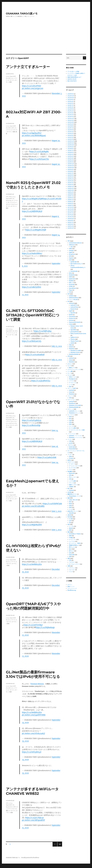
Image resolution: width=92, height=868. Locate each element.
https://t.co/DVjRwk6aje (45, 627)
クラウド (71, 381)
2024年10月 (71, 98)
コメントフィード (72, 588)
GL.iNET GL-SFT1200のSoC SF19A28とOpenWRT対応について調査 (33, 315)
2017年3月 (70, 215)
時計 (69, 489)
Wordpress (72, 379)
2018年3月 (70, 203)
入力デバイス (71, 462)
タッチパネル (73, 468)
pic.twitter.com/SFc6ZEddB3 (33, 506)
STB (69, 356)
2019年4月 (70, 179)
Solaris (71, 347)
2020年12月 (71, 141)
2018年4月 (70, 202)
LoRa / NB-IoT (73, 500)
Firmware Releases (37, 684)
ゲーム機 (70, 371)
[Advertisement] (46, 41)
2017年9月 (70, 211)
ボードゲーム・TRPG (75, 543)
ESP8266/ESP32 (74, 298)
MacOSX (73, 313)
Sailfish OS (74, 337)
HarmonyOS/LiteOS (75, 322)
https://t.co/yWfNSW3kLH (32, 211)
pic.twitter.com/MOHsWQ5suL (34, 136)
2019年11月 (71, 166)
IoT (68, 294)
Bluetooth (72, 473)
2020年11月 (71, 143)
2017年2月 (70, 217)
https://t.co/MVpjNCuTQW (32, 199)
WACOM (71, 513)
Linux (8, 76)
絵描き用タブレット (73, 511)
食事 (70, 557)
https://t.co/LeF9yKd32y (32, 420)
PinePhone (72, 403)
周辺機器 (70, 472)
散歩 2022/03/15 (72, 81)
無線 (69, 498)
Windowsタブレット (75, 413)
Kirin (70, 273)
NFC (70, 502)
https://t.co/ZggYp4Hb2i (32, 133)
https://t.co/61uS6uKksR (35, 355)
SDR (70, 506)
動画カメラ (72, 368)
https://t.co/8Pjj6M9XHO (32, 525)
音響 (69, 566)
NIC (70, 419)
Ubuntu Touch (75, 341)
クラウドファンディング (74, 369)
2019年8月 (70, 171)
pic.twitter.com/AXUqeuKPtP (33, 820)
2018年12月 (71, 186)
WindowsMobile (74, 354)
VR (70, 523)
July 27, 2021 (57, 346)
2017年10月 (71, 209)
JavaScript (72, 447)
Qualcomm (9, 807)
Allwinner (72, 245)
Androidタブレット (74, 411)
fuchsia (71, 320)
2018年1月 (70, 205)
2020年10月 (71, 145)
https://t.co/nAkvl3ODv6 (31, 287)
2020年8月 (70, 149)
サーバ (69, 373)
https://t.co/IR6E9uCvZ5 (32, 341)
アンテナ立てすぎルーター (28, 67)
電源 (69, 558)
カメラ (69, 366)
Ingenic (71, 258)
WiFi (10, 78)
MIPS (71, 277)
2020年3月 (70, 158)
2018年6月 (70, 198)
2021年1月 (70, 139)
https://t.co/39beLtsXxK (47, 457)
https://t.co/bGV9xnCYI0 (39, 159)
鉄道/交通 (72, 555)
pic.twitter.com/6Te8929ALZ (33, 733)
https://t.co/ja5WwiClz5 (41, 381)
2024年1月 (70, 103)
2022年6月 (70, 109)
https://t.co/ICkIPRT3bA (52, 504)
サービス (70, 375)
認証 (70, 386)
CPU (7, 197)
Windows (72, 349)
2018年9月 (70, 192)
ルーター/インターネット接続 (12, 206)
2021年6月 (70, 130)
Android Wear (74, 307)
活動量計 (71, 487)
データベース (73, 383)
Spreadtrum (72, 288)
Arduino (71, 296)
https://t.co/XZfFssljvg (43, 331)
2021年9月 (70, 124)
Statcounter (4, 867)
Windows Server (75, 352)
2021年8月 (70, 126)
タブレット (70, 409)
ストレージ (70, 396)
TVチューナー (73, 477)
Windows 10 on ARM (75, 405)
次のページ (59, 847)
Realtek (71, 281)
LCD (70, 521)
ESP (70, 256)
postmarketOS (75, 332)
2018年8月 (70, 194)
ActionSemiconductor (75, 243)
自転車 (69, 515)
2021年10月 (71, 122)
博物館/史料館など (74, 545)
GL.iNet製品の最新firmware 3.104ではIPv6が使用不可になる (33, 674)
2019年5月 (70, 177)
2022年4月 (70, 111)
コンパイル (72, 541)
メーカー (70, 455)
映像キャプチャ (73, 485)
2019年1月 (70, 185)
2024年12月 (71, 96)
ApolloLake (74, 262)
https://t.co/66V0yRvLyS (32, 752)
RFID (70, 504)
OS (7, 78)
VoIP (70, 421)
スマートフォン (72, 400)
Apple (71, 252)
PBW (70, 536)
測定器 (71, 528)
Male (70, 456)
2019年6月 (70, 175)
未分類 (69, 492)
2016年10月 (71, 219)
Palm (70, 345)
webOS (72, 343)
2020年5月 (70, 154)
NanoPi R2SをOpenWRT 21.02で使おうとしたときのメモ (33, 185)
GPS (70, 475)
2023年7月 (70, 105)
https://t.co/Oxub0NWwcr (32, 253)
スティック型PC (72, 388)
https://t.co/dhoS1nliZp (31, 425)
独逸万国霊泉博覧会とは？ (74, 77)
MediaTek (72, 275)
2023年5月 (70, 107)
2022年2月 (70, 115)
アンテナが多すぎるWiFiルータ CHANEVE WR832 (32, 791)
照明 (70, 530)
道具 (69, 524)
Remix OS (73, 309)
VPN (13, 420)
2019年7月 (70, 173)
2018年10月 (71, 190)
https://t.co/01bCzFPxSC (32, 86)
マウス (71, 470)
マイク (71, 572)
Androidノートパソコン (75, 436)
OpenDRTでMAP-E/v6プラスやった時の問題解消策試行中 (33, 606)
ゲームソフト (73, 540)
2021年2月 (70, 137)
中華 (70, 441)
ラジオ (71, 509)
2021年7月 (70, 128)
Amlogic (71, 250)
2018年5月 (70, 200)
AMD (70, 249)
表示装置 (70, 517)
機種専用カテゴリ (72, 494)
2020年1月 (70, 162)
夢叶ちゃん (72, 547)
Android (71, 303)
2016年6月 (70, 224)
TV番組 (71, 538)
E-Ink (71, 519)
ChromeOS (72, 317)
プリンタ (71, 483)
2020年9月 (70, 147)
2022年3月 (70, 113)
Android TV (74, 305)
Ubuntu (73, 339)
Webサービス (73, 377)
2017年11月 (71, 207)
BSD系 (71, 315)
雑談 (69, 532)
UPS (70, 479)
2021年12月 (71, 118)
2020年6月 (70, 152)
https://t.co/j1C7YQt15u (34, 818)
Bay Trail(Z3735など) (76, 264)
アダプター (72, 562)
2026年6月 (71, 94)
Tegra (71, 290)
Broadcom (72, 254)
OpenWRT (13, 76)
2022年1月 (70, 117)
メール (71, 385)
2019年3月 (70, 181)
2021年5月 (70, 132)
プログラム (70, 445)
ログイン (70, 585)
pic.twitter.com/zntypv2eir (33, 88)
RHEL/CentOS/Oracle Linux (78, 334)
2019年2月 (70, 183)
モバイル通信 (73, 428)
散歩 (70, 549)
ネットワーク (9, 333)
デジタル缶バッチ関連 (73, 71)
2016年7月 (70, 222)
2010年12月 (71, 228)
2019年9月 (70, 169)
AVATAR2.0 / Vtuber (75, 534)
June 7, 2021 (57, 511)
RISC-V (71, 283)
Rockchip (9, 200)
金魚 (70, 553)
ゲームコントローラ (74, 466)
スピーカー (72, 570)
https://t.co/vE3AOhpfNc (39, 152)
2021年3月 (70, 135)
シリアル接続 (73, 481)
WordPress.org (72, 590)
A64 (72, 247)
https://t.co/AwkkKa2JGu (32, 564)
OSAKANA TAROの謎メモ (22, 13)
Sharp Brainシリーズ (75, 496)
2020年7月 (70, 151)
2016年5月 (70, 226)
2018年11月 (71, 188)
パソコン (70, 439)
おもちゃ (70, 364)
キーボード (72, 464)
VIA (70, 292)
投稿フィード (71, 587)
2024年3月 (70, 101)
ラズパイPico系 (73, 300)
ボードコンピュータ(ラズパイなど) (11, 423)
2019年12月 (71, 164)
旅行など (71, 551)
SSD (70, 398)
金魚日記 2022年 (72, 79)
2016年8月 (70, 220)
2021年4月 (70, 134)
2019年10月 (71, 168)
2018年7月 (70, 196)
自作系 (71, 443)
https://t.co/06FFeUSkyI (33, 625)
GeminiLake (74, 271)
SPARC (71, 286)
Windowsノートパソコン (76, 438)
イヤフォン (72, 568)
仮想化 (69, 460)
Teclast (71, 458)
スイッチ (71, 426)
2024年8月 (70, 100)
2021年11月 (71, 120)
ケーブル (71, 526)
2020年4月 (70, 156)
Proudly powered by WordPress (30, 858)
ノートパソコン (72, 434)
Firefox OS (72, 318)
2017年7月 (70, 213)
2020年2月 (70, 160)
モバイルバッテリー (74, 564)
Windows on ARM (76, 351)
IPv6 (10, 197)
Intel (70, 260)
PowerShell (72, 449)
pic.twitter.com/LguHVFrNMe (34, 715)
